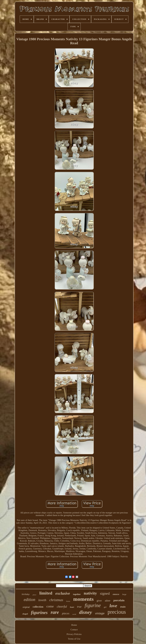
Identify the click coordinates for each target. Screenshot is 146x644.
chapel (25, 614)
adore (108, 601)
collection (38, 607)
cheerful (62, 607)
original (26, 607)
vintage (100, 613)
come (50, 606)
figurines (39, 612)
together (77, 594)
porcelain (119, 600)
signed (105, 593)
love (113, 606)
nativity (90, 593)
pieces (66, 613)
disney (86, 612)
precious (117, 612)
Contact (74, 630)
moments (83, 599)
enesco (116, 594)
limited (46, 593)
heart (72, 607)
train (123, 607)
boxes (68, 601)
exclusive (63, 593)
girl (105, 607)
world (74, 614)
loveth (42, 600)
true (79, 607)
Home (74, 625)
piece (34, 595)
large (124, 594)
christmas (56, 600)
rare (55, 612)
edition (30, 600)
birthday (26, 594)
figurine (93, 605)
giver (99, 601)
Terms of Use (74, 639)
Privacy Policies (74, 634)
